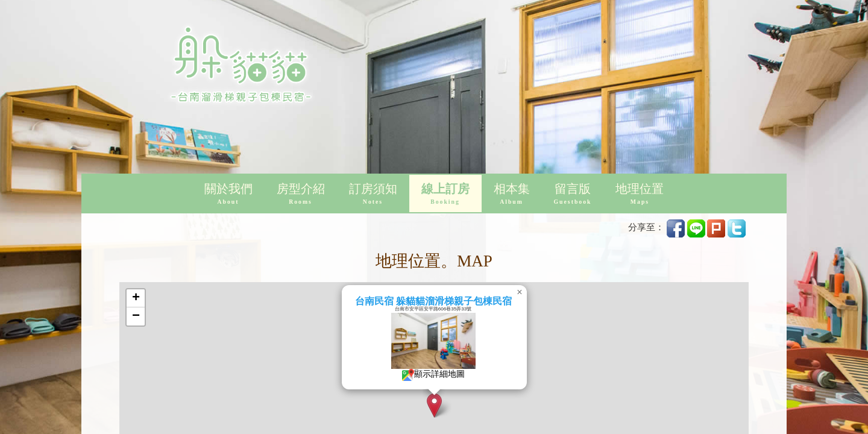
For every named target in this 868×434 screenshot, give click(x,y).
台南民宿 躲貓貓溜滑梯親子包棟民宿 (468, 301)
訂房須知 (373, 194)
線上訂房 (445, 194)
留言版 (573, 194)
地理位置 (640, 194)
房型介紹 (301, 194)
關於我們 (228, 194)
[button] (469, 405)
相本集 (512, 194)
